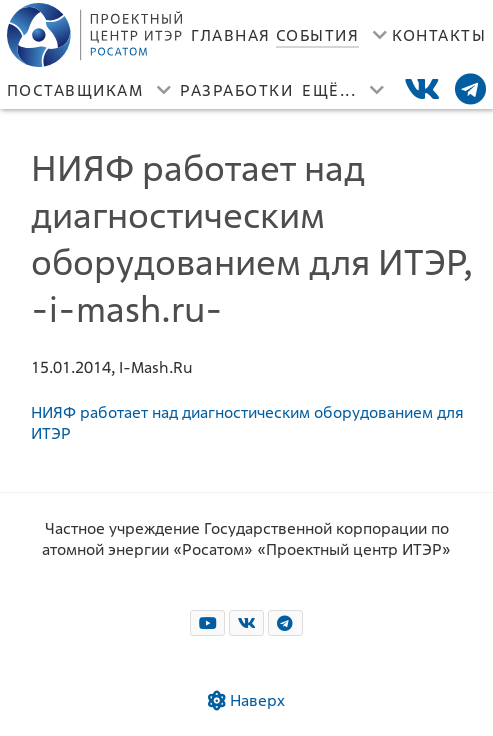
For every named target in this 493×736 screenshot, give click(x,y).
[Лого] (97, 35)
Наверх (246, 700)
